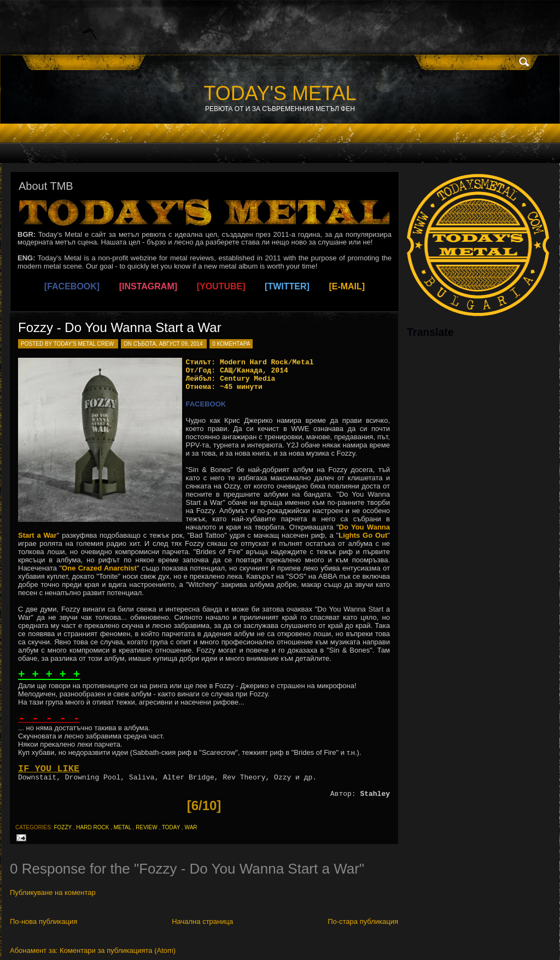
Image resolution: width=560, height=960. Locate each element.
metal (122, 827)
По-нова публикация (43, 921)
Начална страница (202, 921)
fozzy (63, 827)
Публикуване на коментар (53, 892)
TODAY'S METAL (280, 93)
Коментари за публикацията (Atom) (118, 950)
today (171, 827)
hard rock (92, 827)
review (146, 827)
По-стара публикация (363, 921)
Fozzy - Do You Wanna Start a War (120, 327)
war (191, 827)
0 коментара (231, 344)
